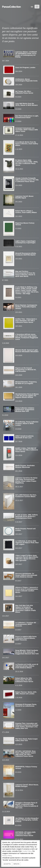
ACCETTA (7, 864)
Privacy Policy (7, 856)
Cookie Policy (27, 851)
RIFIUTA (17, 864)
